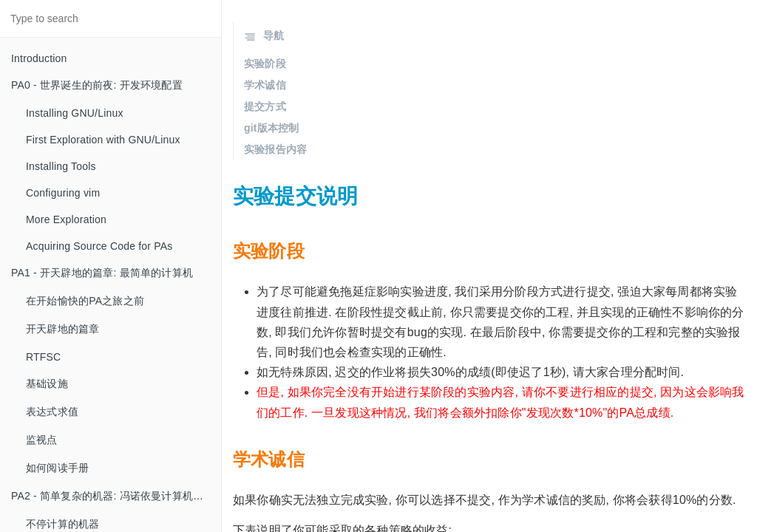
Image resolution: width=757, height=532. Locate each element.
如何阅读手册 (57, 468)
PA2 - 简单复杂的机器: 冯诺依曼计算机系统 (112, 496)
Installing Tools (61, 166)
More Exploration (66, 219)
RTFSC (43, 357)
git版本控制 (272, 128)
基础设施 (47, 383)
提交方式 (265, 106)
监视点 (42, 440)
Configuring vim (63, 193)
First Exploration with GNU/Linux (103, 140)
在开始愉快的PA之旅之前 (85, 301)
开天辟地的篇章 (62, 329)
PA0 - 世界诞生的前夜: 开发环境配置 (97, 85)
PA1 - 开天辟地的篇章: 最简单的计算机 (102, 273)
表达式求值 (52, 412)
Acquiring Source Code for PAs (99, 246)
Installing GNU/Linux (75, 113)
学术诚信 (265, 85)
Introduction (39, 58)
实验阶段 (265, 64)
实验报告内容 (275, 149)
